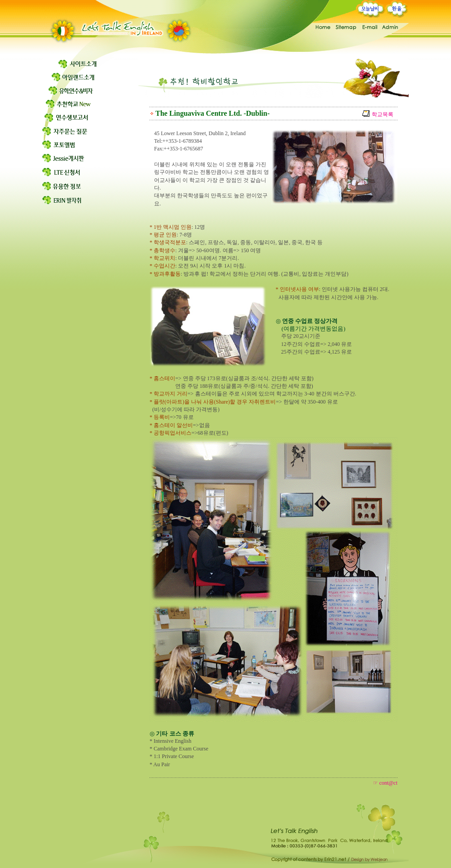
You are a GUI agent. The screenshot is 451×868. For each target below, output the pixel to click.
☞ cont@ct (385, 783)
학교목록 (383, 114)
